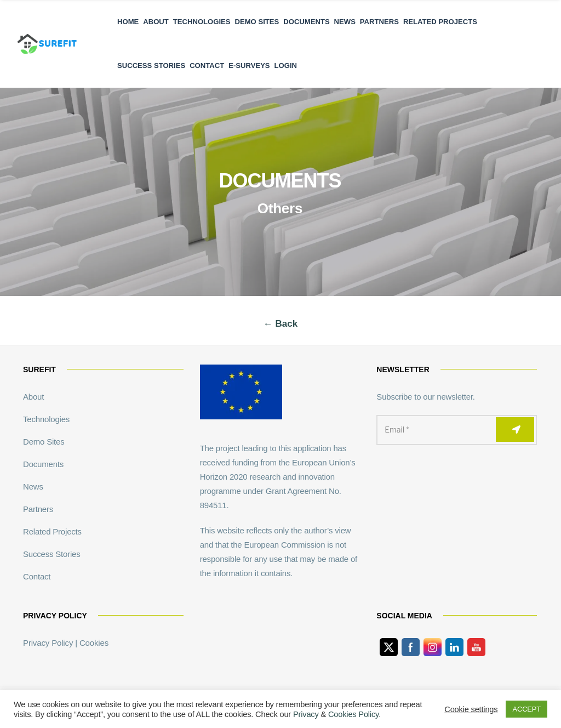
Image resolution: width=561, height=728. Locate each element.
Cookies (93, 643)
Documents (306, 22)
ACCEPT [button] (526, 709)
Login (286, 66)
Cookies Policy (353, 714)
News (345, 22)
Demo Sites (257, 22)
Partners (379, 22)
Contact (207, 66)
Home (128, 22)
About (156, 22)
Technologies (202, 22)
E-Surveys (249, 66)
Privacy (306, 714)
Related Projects (440, 22)
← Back (280, 324)
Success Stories (151, 66)
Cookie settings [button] (471, 709)
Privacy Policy (48, 643)
